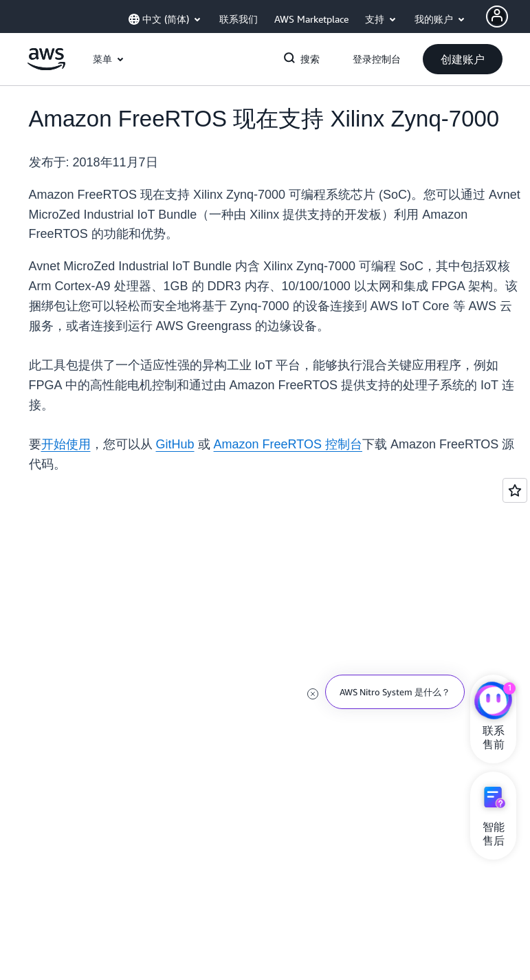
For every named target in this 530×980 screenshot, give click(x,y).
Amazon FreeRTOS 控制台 (288, 444)
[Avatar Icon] (497, 17)
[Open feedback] (515, 490)
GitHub (175, 444)
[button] (463, 59)
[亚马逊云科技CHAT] (493, 702)
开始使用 (66, 444)
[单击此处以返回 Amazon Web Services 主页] (46, 67)
